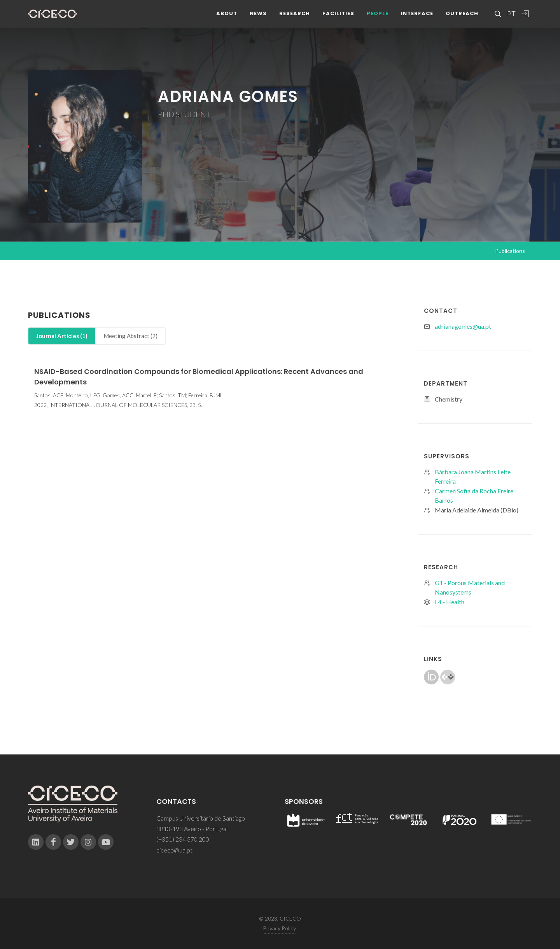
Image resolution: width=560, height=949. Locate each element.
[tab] (62, 336)
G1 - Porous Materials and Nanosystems (470, 587)
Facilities (338, 19)
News (258, 19)
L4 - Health (450, 602)
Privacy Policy (279, 928)
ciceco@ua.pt (174, 850)
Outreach (462, 19)
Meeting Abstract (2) (130, 336)
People (378, 19)
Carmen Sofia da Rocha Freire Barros (474, 496)
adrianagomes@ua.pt (463, 326)
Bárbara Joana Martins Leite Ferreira (473, 476)
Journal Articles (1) (62, 336)
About (227, 19)
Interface (417, 19)
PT (511, 19)
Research (295, 19)
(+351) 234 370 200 (183, 839)
